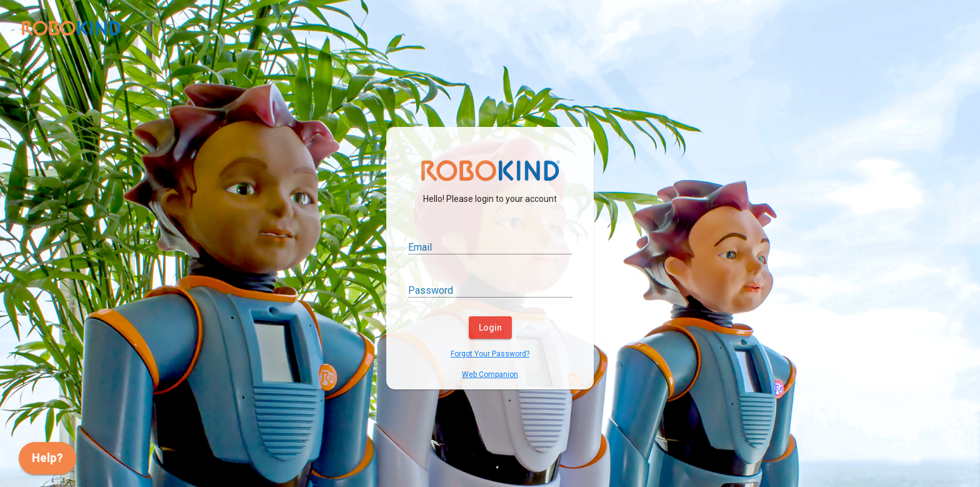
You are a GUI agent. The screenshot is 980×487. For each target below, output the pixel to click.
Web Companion (490, 374)
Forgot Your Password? (490, 354)
